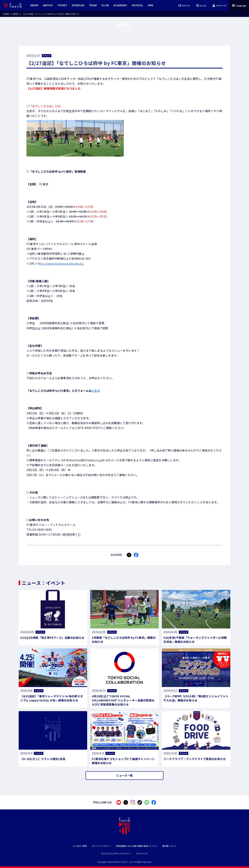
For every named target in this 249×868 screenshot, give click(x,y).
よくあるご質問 (80, 846)
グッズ (201, 5)
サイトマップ (142, 854)
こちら (96, 391)
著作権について (169, 846)
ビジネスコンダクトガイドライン (116, 854)
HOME (6, 14)
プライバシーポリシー (101, 846)
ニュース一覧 (124, 775)
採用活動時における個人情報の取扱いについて (137, 846)
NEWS (16, 14)
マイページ (219, 5)
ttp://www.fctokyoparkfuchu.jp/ (62, 264)
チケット (184, 5)
